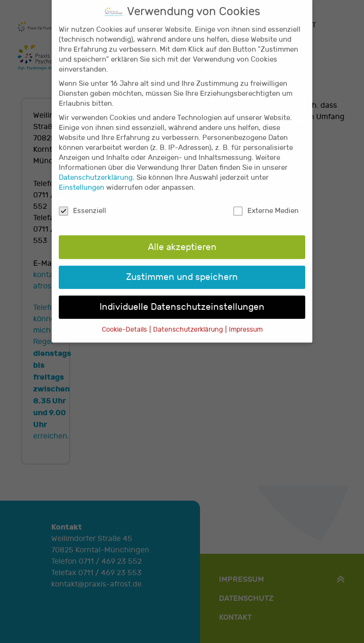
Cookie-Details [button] (125, 320)
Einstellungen (82, 178)
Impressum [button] (246, 320)
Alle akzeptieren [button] (182, 237)
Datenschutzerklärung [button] (189, 320)
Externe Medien (266, 201)
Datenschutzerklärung (96, 168)
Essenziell (82, 201)
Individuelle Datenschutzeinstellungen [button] (182, 297)
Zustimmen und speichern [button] (182, 267)
